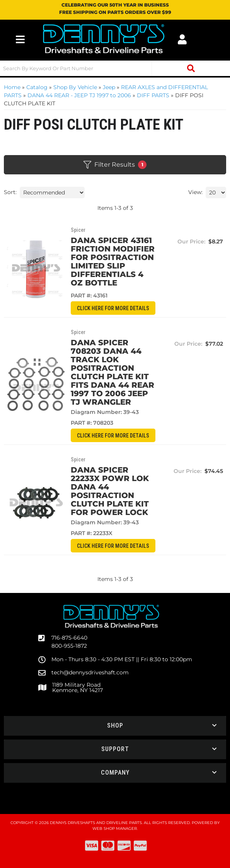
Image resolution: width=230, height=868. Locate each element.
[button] (115, 68)
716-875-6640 (69, 638)
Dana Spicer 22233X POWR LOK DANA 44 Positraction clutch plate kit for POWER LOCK (110, 491)
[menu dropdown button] (20, 39)
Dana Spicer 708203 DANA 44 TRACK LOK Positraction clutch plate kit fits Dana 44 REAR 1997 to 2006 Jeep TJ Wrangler (112, 372)
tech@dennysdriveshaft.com (90, 672)
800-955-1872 (69, 646)
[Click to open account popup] (182, 39)
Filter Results (115, 165)
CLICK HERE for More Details (113, 308)
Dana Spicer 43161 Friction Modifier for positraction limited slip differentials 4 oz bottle (113, 262)
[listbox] (52, 193)
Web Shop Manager (115, 828)
